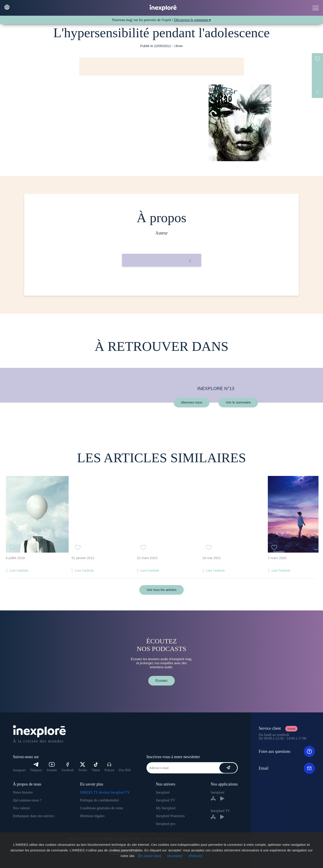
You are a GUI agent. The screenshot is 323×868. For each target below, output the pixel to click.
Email (287, 768)
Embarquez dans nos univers (34, 816)
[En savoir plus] (149, 856)
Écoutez (161, 680)
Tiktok (96, 767)
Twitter (83, 767)
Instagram (19, 770)
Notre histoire (23, 792)
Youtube (52, 767)
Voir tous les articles (161, 590)
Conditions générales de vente (102, 808)
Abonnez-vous (192, 403)
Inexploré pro (166, 824)
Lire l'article (19, 570)
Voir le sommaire (238, 403)
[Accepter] (175, 856)
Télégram (36, 767)
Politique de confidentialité (99, 800)
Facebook (68, 767)
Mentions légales (92, 816)
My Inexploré (166, 808)
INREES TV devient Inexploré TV (105, 792)
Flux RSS (125, 770)
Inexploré (163, 792)
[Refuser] (196, 856)
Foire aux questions (287, 751)
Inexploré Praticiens (170, 816)
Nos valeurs (22, 808)
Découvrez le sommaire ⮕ (192, 20)
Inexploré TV (166, 800)
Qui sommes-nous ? (27, 800)
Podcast (109, 767)
